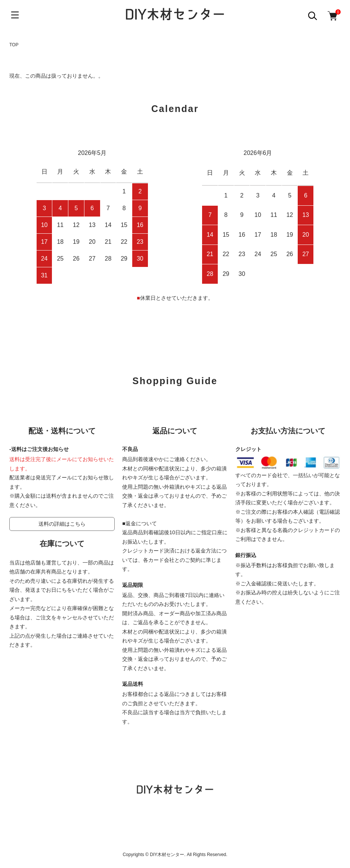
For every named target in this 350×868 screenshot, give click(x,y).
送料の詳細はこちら (62, 524)
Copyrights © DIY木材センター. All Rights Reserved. (175, 855)
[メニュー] (15, 15)
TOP (14, 45)
